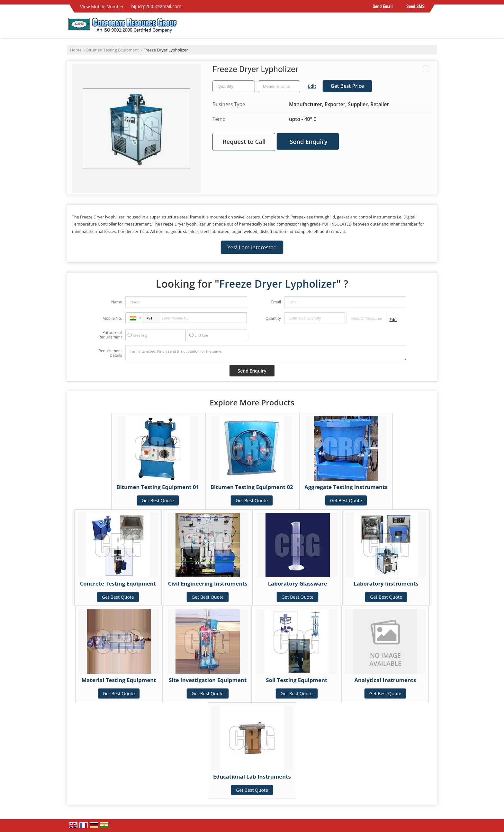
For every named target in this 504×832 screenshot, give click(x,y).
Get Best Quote (158, 500)
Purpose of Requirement (110, 335)
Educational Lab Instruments (252, 777)
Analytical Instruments (385, 680)
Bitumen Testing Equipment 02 (252, 487)
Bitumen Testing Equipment (112, 50)
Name (117, 302)
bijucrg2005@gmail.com (156, 6)
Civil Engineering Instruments (207, 583)
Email (276, 302)
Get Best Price (347, 86)
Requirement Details (110, 353)
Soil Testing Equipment (297, 680)
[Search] (433, 27)
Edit (312, 86)
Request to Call (244, 141)
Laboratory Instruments (386, 583)
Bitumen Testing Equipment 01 (158, 487)
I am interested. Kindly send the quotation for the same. (266, 353)
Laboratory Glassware (298, 583)
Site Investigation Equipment (208, 680)
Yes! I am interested (252, 247)
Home (76, 50)
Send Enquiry (308, 141)
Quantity (273, 318)
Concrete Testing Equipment (118, 583)
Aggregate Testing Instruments (346, 487)
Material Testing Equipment (119, 680)
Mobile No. (112, 318)
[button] (102, 7)
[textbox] (279, 86)
